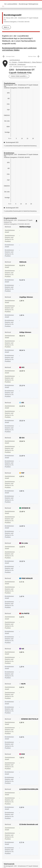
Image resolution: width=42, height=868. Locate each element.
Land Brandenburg (15, 60)
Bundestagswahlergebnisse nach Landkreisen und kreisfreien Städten (19, 49)
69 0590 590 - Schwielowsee (17, 64)
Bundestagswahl (13, 15)
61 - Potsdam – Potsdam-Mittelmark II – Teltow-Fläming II (25, 62)
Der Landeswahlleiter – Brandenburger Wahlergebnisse (21, 4)
